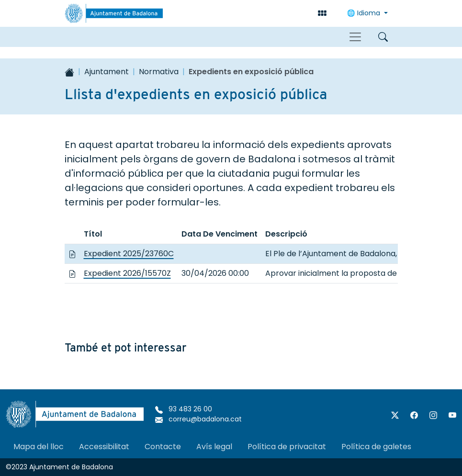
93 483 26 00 (184, 409)
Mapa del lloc (39, 447)
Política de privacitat (287, 447)
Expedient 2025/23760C (129, 254)
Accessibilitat (104, 447)
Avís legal (214, 447)
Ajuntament (107, 72)
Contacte (163, 447)
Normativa (159, 72)
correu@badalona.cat (198, 419)
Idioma (365, 13)
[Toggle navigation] (355, 37)
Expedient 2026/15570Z (127, 273)
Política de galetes (376, 447)
